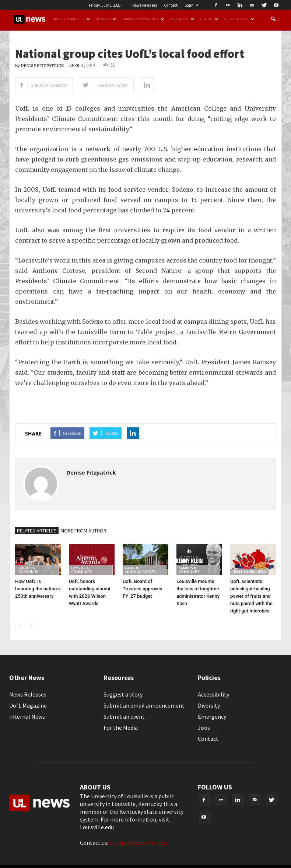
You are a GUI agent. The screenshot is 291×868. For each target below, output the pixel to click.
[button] (273, 19)
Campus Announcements (140, 570)
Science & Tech (239, 19)
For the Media (121, 728)
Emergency (212, 716)
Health (209, 19)
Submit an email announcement (144, 705)
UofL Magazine (28, 705)
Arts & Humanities (71, 19)
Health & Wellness (249, 572)
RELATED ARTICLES (37, 531)
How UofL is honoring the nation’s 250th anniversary (37, 589)
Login (192, 5)
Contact (171, 5)
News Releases (145, 5)
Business (106, 19)
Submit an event (124, 716)
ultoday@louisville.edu (138, 843)
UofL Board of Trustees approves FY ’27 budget (143, 589)
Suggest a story (123, 694)
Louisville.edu (97, 827)
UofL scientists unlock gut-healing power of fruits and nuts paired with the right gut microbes (251, 596)
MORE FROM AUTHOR (83, 531)
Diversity (209, 705)
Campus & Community (143, 19)
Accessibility (213, 694)
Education (182, 19)
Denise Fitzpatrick (43, 66)
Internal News (27, 716)
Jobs (204, 728)
